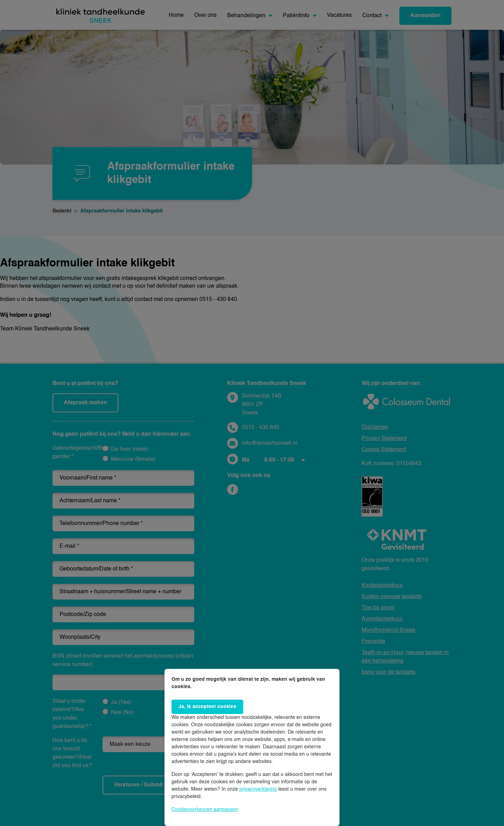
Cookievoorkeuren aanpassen (205, 810)
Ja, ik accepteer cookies (207, 707)
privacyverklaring (258, 789)
